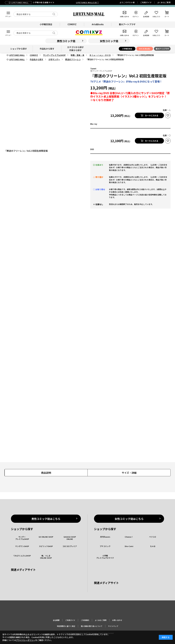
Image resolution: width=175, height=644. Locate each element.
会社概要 (56, 620)
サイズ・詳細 (129, 473)
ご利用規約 (85, 620)
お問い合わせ (117, 620)
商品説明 (46, 473)
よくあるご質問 (164, 2)
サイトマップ (113, 626)
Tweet (93, 69)
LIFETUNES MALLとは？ (87, 2)
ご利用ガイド (146, 2)
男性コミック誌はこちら (46, 519)
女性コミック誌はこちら (129, 519)
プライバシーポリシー (26, 640)
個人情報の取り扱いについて (92, 626)
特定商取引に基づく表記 (66, 626)
